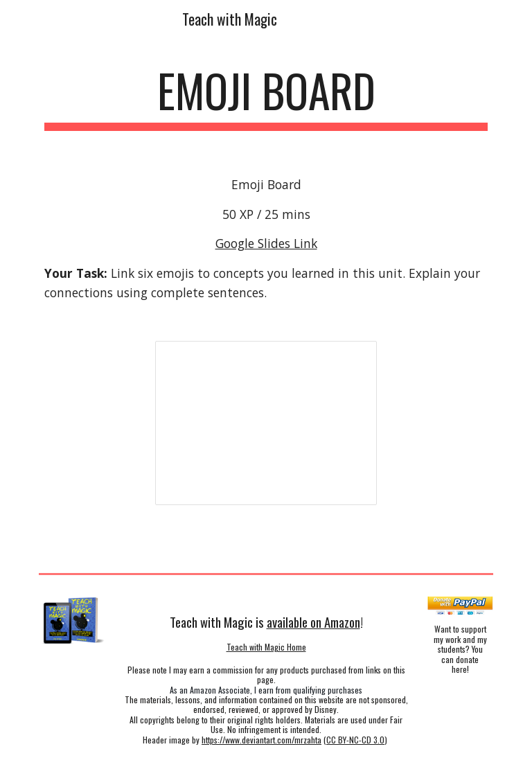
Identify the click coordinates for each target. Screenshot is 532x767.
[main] (266, 97)
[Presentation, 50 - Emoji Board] (266, 423)
